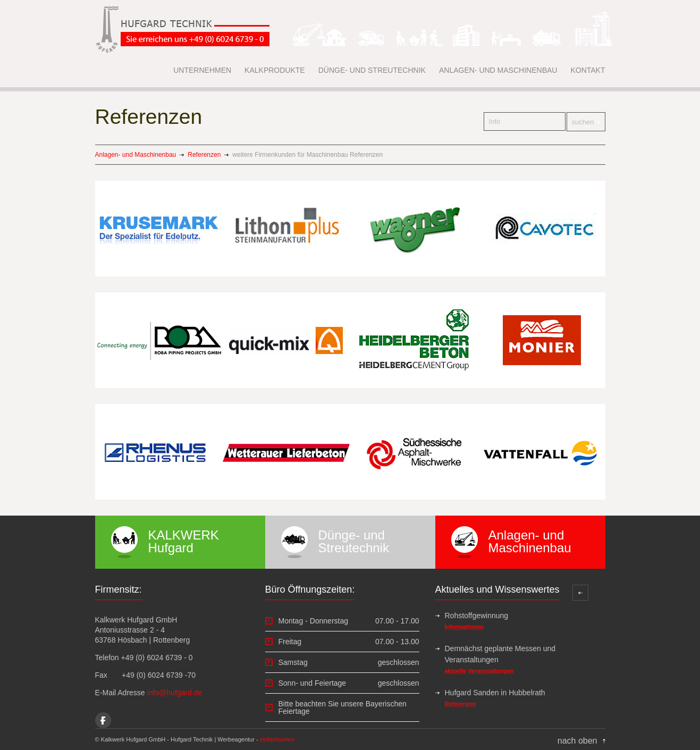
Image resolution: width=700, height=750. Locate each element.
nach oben (577, 741)
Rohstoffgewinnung (477, 616)
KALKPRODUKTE (275, 70)
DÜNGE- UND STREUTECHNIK (372, 70)
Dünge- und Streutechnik (354, 541)
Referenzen (204, 155)
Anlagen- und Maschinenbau (136, 155)
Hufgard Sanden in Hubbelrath (495, 693)
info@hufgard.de (175, 693)
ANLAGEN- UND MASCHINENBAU (498, 70)
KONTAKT (588, 70)
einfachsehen (277, 739)
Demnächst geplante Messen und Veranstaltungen (500, 654)
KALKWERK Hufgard (184, 541)
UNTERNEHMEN (202, 70)
